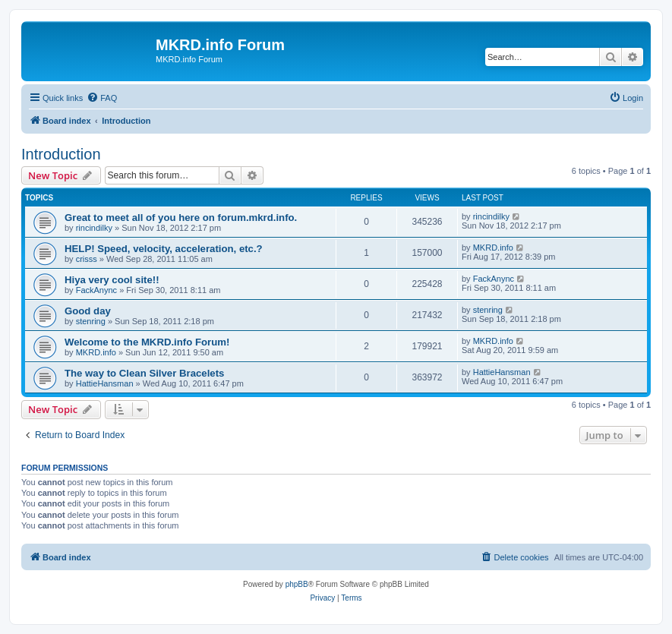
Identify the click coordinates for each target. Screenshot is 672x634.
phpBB (297, 584)
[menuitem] (102, 98)
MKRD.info (493, 248)
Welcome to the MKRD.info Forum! (147, 342)
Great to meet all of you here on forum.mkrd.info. (181, 218)
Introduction (61, 154)
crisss (87, 259)
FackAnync (96, 290)
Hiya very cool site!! (112, 280)
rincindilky (94, 228)
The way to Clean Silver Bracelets (144, 373)
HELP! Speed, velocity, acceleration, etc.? (164, 249)
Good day (88, 311)
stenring (91, 321)
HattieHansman (105, 383)
